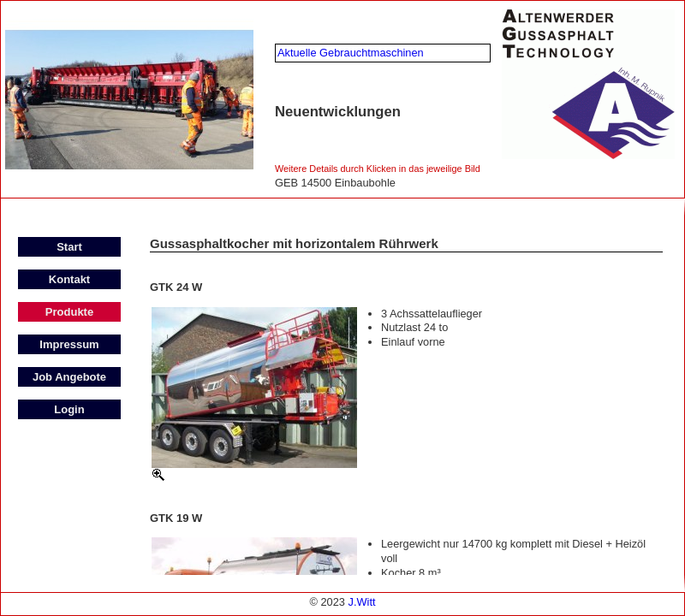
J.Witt (362, 602)
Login (69, 409)
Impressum (69, 344)
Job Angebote (69, 377)
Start (69, 247)
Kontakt (69, 279)
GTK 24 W (176, 287)
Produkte (69, 312)
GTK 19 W (176, 518)
